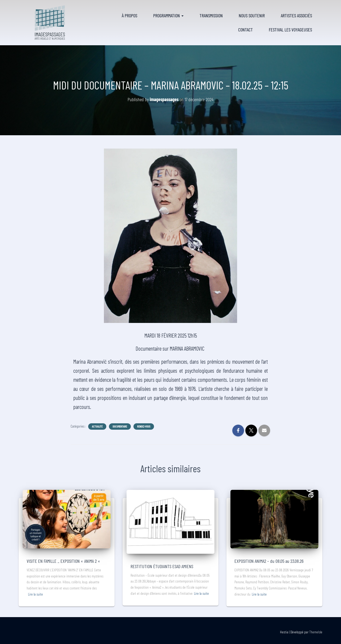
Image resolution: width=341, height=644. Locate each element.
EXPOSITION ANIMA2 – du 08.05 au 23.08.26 (269, 561)
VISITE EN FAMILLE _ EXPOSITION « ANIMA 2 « (64, 561)
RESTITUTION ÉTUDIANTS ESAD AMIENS (162, 566)
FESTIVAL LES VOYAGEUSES (290, 30)
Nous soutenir (252, 15)
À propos (129, 15)
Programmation (168, 15)
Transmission (211, 15)
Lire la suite (35, 594)
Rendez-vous (144, 426)
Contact (245, 30)
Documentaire (120, 426)
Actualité (97, 426)
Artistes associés (296, 15)
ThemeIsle (316, 632)
